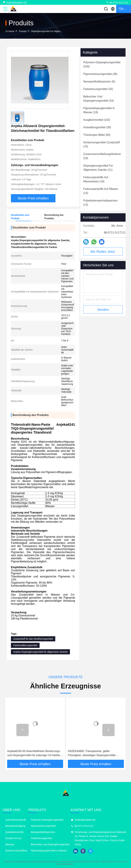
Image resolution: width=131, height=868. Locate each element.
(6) (99, 81)
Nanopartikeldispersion (43, 832)
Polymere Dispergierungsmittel (47, 820)
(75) (101, 144)
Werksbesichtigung (15, 826)
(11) (98, 168)
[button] (23, 730)
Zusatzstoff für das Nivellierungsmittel (33, 639)
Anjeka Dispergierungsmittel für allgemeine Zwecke (40, 652)
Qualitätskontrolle (14, 832)
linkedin (76, 851)
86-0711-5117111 (117, 2)
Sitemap (9, 844)
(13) (100, 203)
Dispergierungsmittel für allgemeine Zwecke (51, 31)
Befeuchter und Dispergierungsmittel (50, 844)
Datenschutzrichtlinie (16, 851)
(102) (97, 120)
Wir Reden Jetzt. (103, 252)
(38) (100, 74)
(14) (101, 191)
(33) (98, 89)
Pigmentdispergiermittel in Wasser (49, 851)
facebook (83, 851)
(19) (99, 110)
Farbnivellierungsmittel (25, 645)
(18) (102, 156)
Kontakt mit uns (13, 838)
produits (23, 31)
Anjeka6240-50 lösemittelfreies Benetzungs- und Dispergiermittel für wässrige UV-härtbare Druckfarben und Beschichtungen (35, 753)
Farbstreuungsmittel (41, 838)
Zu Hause (10, 31)
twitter (91, 851)
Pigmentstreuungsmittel (43, 826)
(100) (102, 64)
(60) (97, 135)
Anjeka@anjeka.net (15, 2)
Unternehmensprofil (16, 820)
